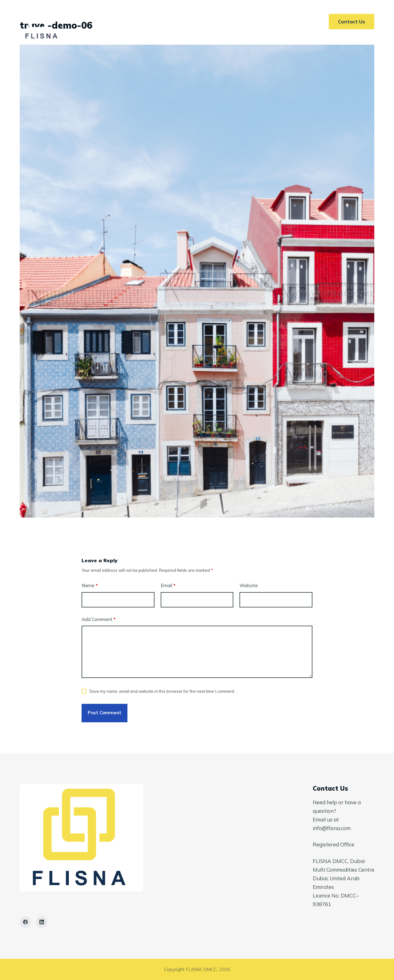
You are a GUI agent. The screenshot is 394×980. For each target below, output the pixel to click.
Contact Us (271, 22)
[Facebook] (26, 922)
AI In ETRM (228, 22)
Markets (188, 22)
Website (249, 585)
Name (90, 586)
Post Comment (105, 713)
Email (168, 586)
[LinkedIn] (42, 922)
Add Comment (99, 620)
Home (115, 22)
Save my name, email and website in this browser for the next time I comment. (162, 691)
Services (149, 22)
